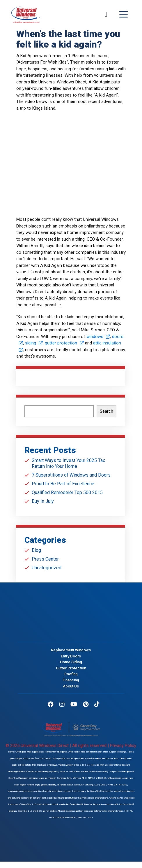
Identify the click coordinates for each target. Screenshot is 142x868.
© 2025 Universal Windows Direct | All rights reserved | (58, 745)
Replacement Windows (71, 650)
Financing (71, 680)
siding (34, 343)
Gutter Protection (71, 668)
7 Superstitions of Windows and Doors (71, 475)
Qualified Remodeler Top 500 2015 (67, 492)
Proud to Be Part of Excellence (63, 484)
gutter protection (64, 343)
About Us (71, 686)
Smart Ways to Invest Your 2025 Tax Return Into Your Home (68, 463)
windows (98, 337)
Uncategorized (47, 568)
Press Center (45, 559)
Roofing (71, 674)
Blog (36, 550)
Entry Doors (71, 656)
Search (106, 411)
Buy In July (43, 501)
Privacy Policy (123, 745)
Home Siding (71, 662)
